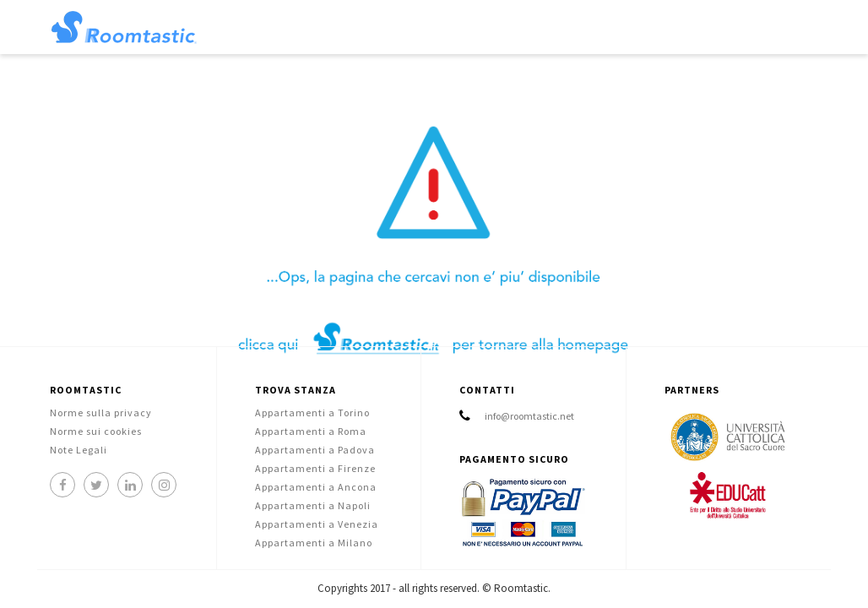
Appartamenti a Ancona (316, 487)
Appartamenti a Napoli (313, 505)
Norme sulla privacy (101, 413)
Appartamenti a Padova (315, 450)
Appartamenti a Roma (311, 431)
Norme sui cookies (96, 431)
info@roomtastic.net (529, 416)
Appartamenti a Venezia (317, 524)
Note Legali (79, 450)
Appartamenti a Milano (314, 543)
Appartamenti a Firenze (315, 468)
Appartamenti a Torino (312, 413)
